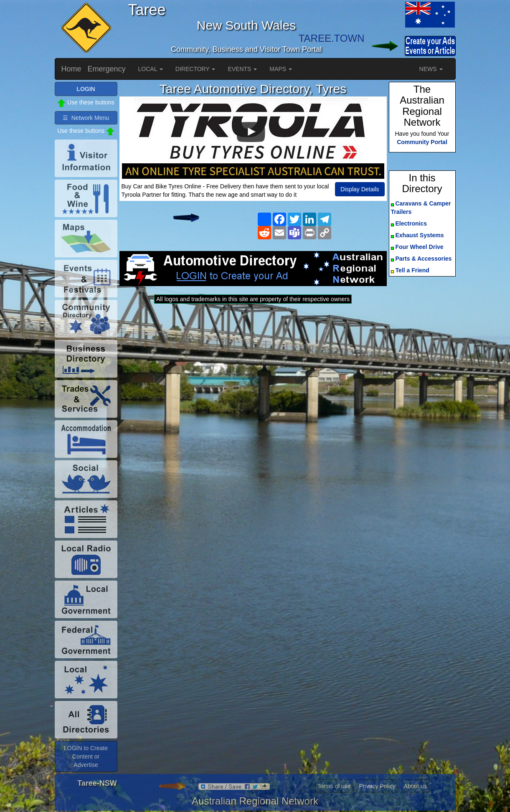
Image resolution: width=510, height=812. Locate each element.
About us (415, 786)
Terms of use (334, 786)
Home (71, 69)
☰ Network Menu (86, 118)
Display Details (360, 189)
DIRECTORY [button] (195, 69)
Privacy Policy (377, 786)
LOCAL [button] (151, 69)
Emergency (107, 69)
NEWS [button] (431, 69)
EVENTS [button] (242, 69)
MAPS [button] (281, 69)
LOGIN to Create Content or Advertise (86, 756)
